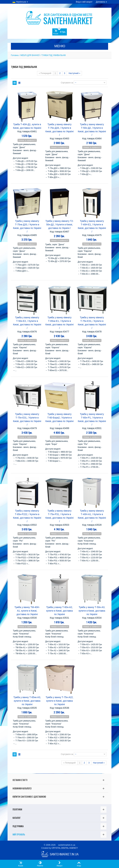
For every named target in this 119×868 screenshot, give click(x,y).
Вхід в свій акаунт (84, 2)
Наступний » (74, 73)
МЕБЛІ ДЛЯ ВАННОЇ (30, 55)
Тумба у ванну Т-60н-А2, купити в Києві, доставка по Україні (59, 611)
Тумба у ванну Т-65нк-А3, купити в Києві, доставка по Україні (27, 701)
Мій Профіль (19, 834)
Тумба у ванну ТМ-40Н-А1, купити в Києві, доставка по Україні (27, 611)
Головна (15, 55)
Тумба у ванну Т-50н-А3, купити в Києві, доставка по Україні (92, 611)
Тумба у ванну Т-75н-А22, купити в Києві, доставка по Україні (59, 701)
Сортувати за (67, 83)
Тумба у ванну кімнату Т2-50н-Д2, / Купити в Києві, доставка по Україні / (59, 225)
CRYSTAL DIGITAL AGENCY (65, 848)
